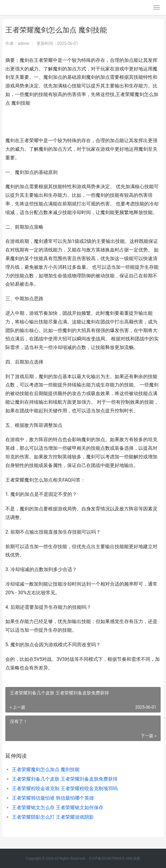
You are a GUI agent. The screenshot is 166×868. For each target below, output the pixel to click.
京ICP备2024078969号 (107, 858)
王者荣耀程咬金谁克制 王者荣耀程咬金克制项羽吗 (65, 788)
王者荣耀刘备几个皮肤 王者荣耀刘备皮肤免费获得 (65, 779)
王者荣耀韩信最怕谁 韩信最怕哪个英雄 (53, 798)
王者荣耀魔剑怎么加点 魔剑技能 (46, 769)
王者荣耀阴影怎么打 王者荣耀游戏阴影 (53, 817)
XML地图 (133, 858)
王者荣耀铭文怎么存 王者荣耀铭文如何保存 (58, 808)
